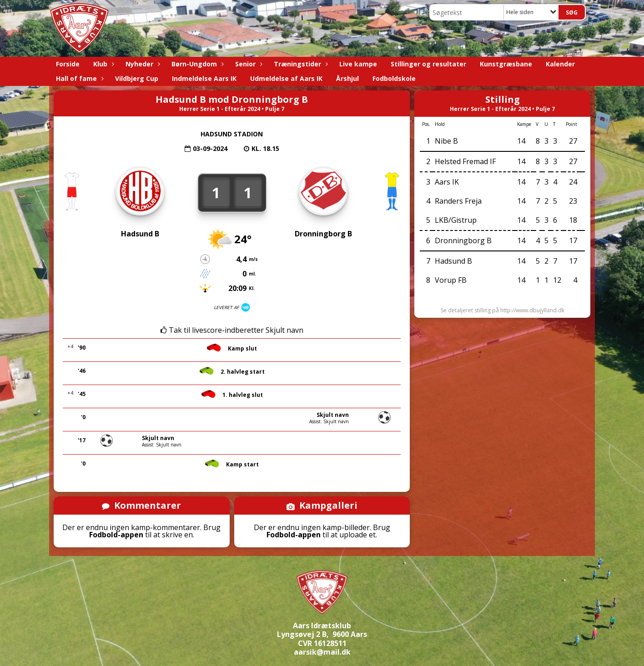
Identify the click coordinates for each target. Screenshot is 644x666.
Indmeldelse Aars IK (204, 78)
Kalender (560, 64)
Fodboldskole (394, 78)
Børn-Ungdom (196, 64)
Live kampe (358, 64)
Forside (68, 64)
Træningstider (300, 64)
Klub (103, 64)
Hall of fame (79, 78)
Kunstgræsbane (506, 64)
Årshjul (347, 78)
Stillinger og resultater (428, 64)
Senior (248, 64)
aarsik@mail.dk (322, 652)
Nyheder (142, 64)
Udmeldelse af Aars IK (286, 78)
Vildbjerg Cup (137, 78)
